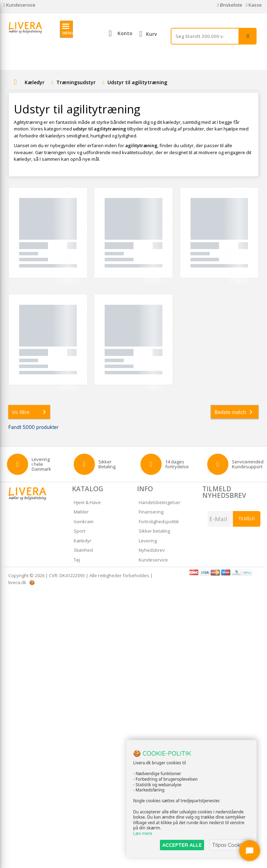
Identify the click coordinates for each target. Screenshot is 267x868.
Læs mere (143, 834)
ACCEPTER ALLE (182, 845)
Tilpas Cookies (229, 845)
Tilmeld (247, 519)
